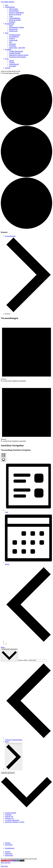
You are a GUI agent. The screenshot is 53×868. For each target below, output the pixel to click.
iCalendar (8, 815)
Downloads (9, 845)
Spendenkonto (10, 848)
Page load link (6, 863)
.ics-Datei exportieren (12, 820)
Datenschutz (9, 855)
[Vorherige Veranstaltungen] (29, 642)
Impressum (9, 853)
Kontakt (8, 852)
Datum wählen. (23, 660)
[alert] (26, 352)
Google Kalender (11, 813)
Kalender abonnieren (8, 773)
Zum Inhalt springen (8, 2)
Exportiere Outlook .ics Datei (15, 822)
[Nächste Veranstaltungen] (6, 644)
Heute (3, 647)
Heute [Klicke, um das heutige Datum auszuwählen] (7, 742)
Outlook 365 (9, 816)
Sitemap (8, 843)
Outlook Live (9, 818)
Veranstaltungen (10, 236)
